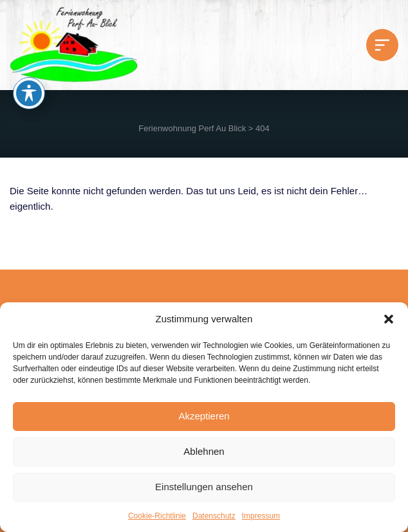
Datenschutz (214, 516)
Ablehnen (204, 451)
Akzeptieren (204, 416)
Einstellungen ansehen (204, 487)
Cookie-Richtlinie (157, 516)
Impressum (261, 516)
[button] (389, 319)
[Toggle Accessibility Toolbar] (29, 93)
